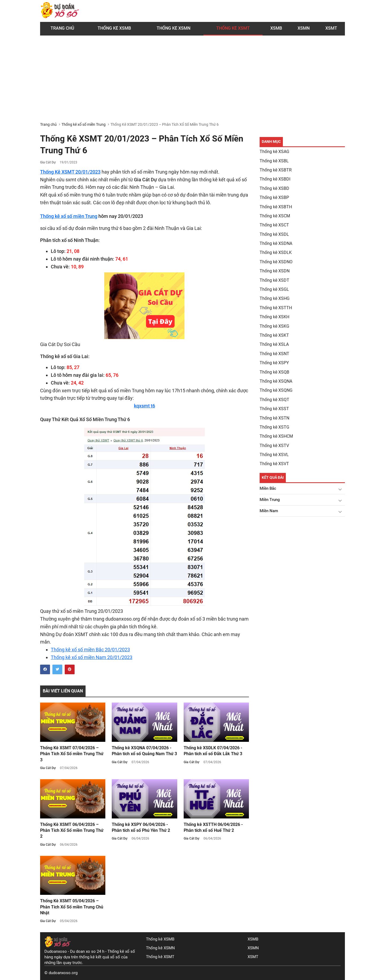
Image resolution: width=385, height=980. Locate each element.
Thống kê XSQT (274, 400)
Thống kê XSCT (274, 225)
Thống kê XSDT (274, 280)
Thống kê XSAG (274, 152)
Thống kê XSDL (274, 234)
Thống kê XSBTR (276, 170)
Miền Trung (270, 500)
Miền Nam (269, 511)
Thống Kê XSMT (233, 28)
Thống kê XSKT (274, 335)
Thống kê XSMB (114, 28)
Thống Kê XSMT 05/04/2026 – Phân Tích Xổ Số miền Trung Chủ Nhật (72, 907)
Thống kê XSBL (274, 161)
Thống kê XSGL (274, 289)
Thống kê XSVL (274, 455)
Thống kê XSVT (274, 464)
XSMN (304, 28)
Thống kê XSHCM (276, 436)
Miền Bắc (268, 488)
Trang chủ (62, 28)
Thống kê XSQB (274, 372)
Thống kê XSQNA (276, 381)
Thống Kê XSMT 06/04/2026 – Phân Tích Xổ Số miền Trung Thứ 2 (72, 830)
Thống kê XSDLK (276, 252)
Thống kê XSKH (274, 317)
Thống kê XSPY (274, 363)
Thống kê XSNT (274, 354)
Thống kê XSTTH (276, 308)
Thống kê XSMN (174, 28)
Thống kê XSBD (274, 188)
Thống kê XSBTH (276, 207)
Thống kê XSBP (274, 197)
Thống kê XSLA (274, 344)
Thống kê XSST (274, 409)
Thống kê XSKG (274, 326)
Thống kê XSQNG (276, 390)
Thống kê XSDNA (276, 243)
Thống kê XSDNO (276, 262)
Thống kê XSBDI (275, 179)
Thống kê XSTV (274, 446)
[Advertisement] (192, 82)
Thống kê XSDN (275, 271)
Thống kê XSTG (274, 427)
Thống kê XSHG (275, 298)
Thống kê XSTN (274, 418)
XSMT (331, 28)
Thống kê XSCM (275, 216)
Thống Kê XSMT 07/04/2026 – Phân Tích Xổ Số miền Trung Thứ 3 (72, 754)
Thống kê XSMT (160, 957)
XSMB (276, 28)
